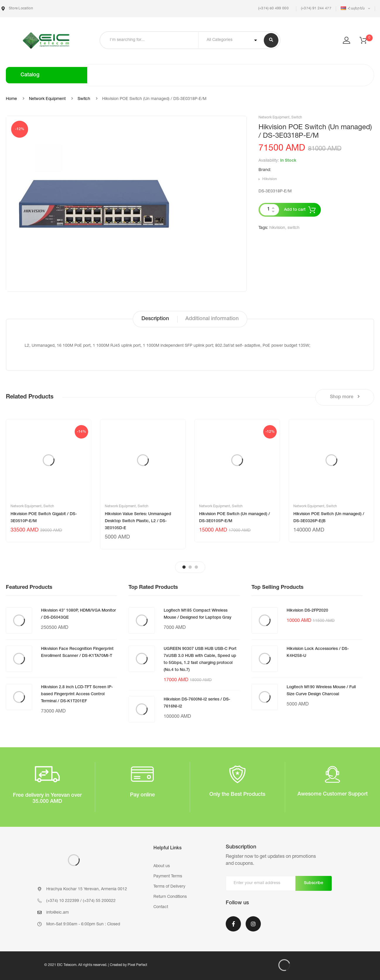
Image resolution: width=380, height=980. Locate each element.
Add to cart (295, 210)
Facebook (233, 924)
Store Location (17, 9)
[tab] (155, 319)
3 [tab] (196, 567)
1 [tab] (184, 567)
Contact (161, 907)
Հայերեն (353, 8)
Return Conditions (170, 897)
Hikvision (270, 179)
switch (293, 228)
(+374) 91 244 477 (316, 8)
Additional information (212, 319)
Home (11, 99)
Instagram (253, 924)
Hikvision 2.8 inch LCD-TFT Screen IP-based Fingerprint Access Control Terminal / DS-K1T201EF (77, 694)
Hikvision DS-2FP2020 (307, 611)
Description (155, 319)
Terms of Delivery (169, 887)
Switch (84, 99)
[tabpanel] (49, 481)
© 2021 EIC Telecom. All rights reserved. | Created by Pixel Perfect (96, 965)
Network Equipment (47, 99)
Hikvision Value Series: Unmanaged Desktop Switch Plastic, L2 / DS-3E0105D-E (138, 521)
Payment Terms (168, 877)
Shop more (345, 397)
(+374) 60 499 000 (273, 8)
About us (162, 866)
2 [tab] (190, 567)
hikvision (277, 228)
